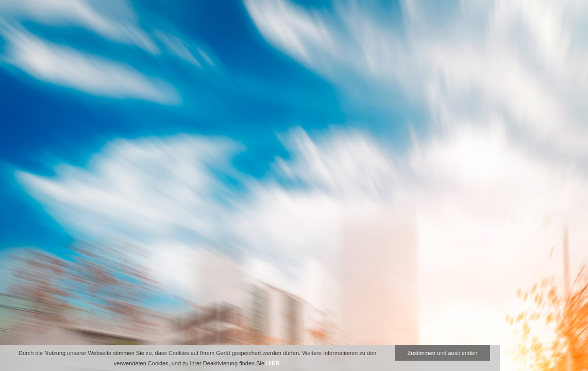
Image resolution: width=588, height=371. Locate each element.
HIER (273, 363)
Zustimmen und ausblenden (443, 353)
